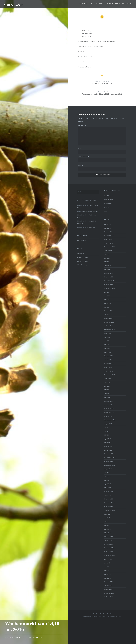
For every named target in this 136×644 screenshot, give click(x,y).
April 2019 (108, 529)
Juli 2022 (107, 382)
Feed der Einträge (83, 257)
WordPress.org (82, 265)
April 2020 (108, 484)
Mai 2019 (107, 525)
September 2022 (110, 375)
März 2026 (108, 228)
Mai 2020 (107, 480)
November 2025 (109, 239)
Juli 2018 (107, 563)
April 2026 (108, 224)
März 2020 (108, 488)
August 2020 (108, 469)
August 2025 (108, 251)
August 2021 (108, 424)
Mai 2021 (107, 435)
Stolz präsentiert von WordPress (92, 617)
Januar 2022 (108, 405)
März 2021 (108, 442)
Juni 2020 (107, 476)
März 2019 (108, 533)
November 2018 (109, 548)
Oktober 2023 (109, 326)
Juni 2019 (107, 522)
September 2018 (110, 555)
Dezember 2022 (109, 363)
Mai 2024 (107, 299)
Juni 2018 (107, 567)
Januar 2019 (108, 540)
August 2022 (108, 379)
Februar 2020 (108, 491)
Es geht (107, 207)
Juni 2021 (107, 431)
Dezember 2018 (109, 544)
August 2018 (108, 559)
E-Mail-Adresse (83, 157)
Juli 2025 (107, 254)
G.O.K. (92, 4)
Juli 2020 (107, 473)
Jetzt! (106, 211)
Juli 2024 (107, 292)
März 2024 (108, 307)
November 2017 (109, 593)
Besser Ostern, (109, 200)
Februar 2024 (108, 311)
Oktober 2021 (109, 416)
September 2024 (110, 288)
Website (80, 165)
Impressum (100, 4)
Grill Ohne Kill (13, 5)
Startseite (83, 4)
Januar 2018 (108, 586)
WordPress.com (116, 617)
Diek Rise (92, 227)
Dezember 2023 (109, 318)
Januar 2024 (108, 315)
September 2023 (110, 330)
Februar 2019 (108, 537)
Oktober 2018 (109, 552)
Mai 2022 (107, 390)
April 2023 (108, 348)
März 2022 (108, 397)
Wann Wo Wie (127, 4)
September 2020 (110, 465)
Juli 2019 (107, 518)
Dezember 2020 (109, 454)
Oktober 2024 (109, 284)
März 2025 (108, 269)
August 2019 (108, 514)
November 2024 (109, 281)
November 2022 (109, 367)
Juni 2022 (107, 386)
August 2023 (108, 333)
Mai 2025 (107, 262)
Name (80, 148)
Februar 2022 (108, 401)
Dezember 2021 (109, 409)
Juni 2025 (107, 258)
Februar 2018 (108, 582)
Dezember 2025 (109, 235)
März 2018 (108, 578)
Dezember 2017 (109, 589)
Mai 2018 (107, 570)
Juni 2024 (107, 296)
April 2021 (108, 439)
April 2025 (108, 266)
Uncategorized (82, 240)
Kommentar (82, 125)
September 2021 (110, 420)
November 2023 (109, 322)
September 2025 (110, 247)
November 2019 (109, 503)
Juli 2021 (107, 427)
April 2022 (108, 394)
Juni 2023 (107, 341)
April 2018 (108, 574)
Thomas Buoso (21, 638)
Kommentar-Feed (83, 261)
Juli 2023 (107, 337)
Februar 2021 (108, 446)
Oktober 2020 (109, 461)
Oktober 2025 (109, 243)
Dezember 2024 (109, 277)
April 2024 (108, 303)
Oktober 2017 (109, 597)
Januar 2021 (108, 450)
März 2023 (108, 352)
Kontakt (110, 4)
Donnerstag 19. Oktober (91, 211)
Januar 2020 (108, 495)
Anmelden (80, 253)
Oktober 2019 (109, 506)
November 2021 (109, 412)
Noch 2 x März (109, 203)
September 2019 (110, 510)
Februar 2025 (108, 273)
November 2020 (109, 458)
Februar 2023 (108, 356)
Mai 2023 (107, 345)
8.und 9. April (108, 196)
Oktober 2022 (109, 371)
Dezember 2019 (109, 499)
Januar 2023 (108, 360)
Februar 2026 (108, 232)
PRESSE (118, 4)
